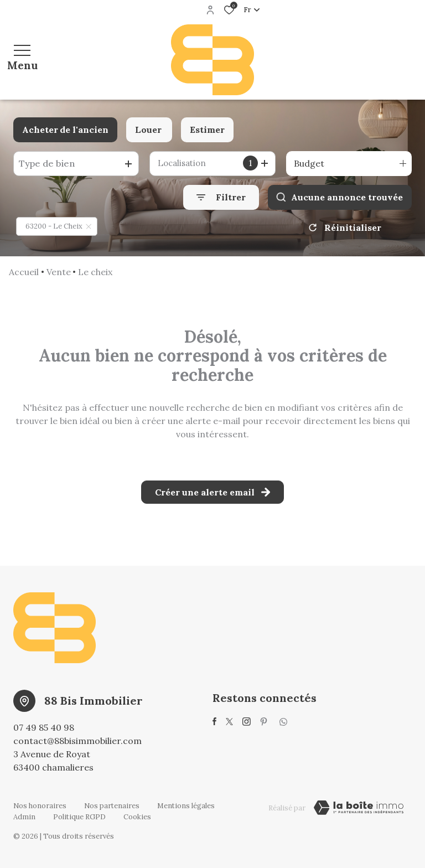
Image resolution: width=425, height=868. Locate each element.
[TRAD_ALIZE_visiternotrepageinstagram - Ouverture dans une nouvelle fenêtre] (247, 722)
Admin (24, 817)
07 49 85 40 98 (44, 727)
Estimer (207, 130)
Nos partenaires (112, 806)
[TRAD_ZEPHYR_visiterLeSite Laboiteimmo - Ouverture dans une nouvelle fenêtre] (359, 808)
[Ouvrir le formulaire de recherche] (221, 197)
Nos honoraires (40, 806)
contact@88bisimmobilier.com (77, 741)
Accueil (24, 272)
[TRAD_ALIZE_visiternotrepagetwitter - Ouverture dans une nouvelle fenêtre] (229, 722)
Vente (59, 272)
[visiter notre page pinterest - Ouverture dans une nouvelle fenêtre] (264, 722)
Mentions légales (186, 806)
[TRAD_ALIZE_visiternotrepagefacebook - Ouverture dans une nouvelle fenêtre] (214, 721)
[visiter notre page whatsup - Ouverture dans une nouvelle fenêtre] (283, 722)
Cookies (137, 817)
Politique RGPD (79, 817)
